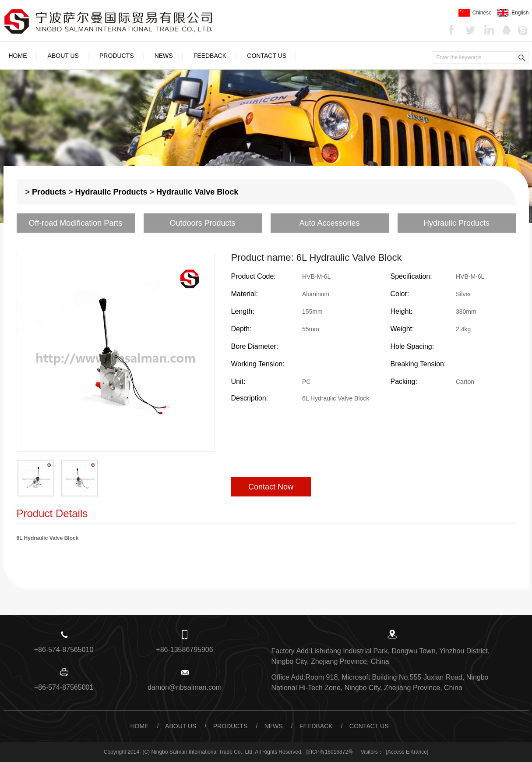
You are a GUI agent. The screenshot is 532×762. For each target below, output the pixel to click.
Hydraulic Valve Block (197, 192)
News (164, 56)
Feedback (210, 56)
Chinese (475, 13)
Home (18, 56)
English (513, 13)
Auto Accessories (329, 223)
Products (117, 56)
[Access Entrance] (407, 752)
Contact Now (271, 487)
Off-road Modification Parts (76, 223)
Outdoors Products (202, 223)
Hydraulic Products (111, 192)
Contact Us (267, 56)
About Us (63, 56)
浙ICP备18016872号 (329, 752)
